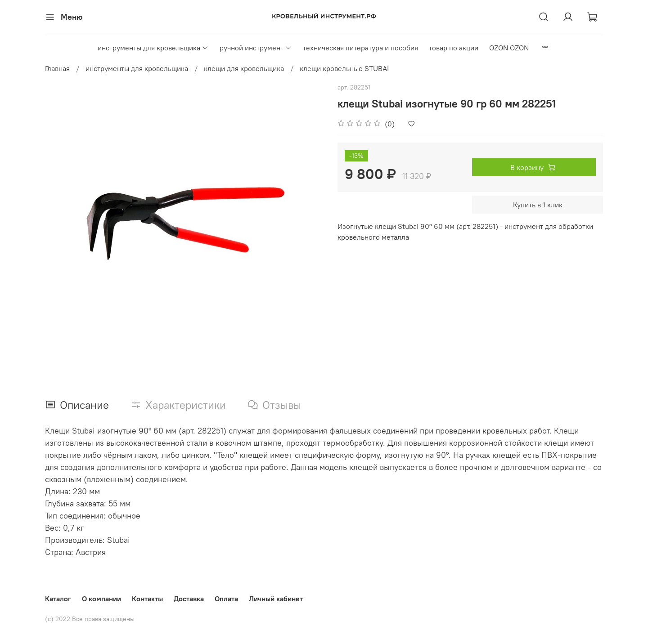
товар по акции (454, 48)
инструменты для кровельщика (153, 48)
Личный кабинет (276, 599)
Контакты (147, 599)
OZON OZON (509, 48)
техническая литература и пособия (360, 48)
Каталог (58, 599)
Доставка (189, 599)
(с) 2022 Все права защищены (90, 619)
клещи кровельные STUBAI (344, 68)
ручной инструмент (256, 48)
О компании (101, 599)
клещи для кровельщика (244, 68)
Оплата (226, 599)
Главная (57, 68)
